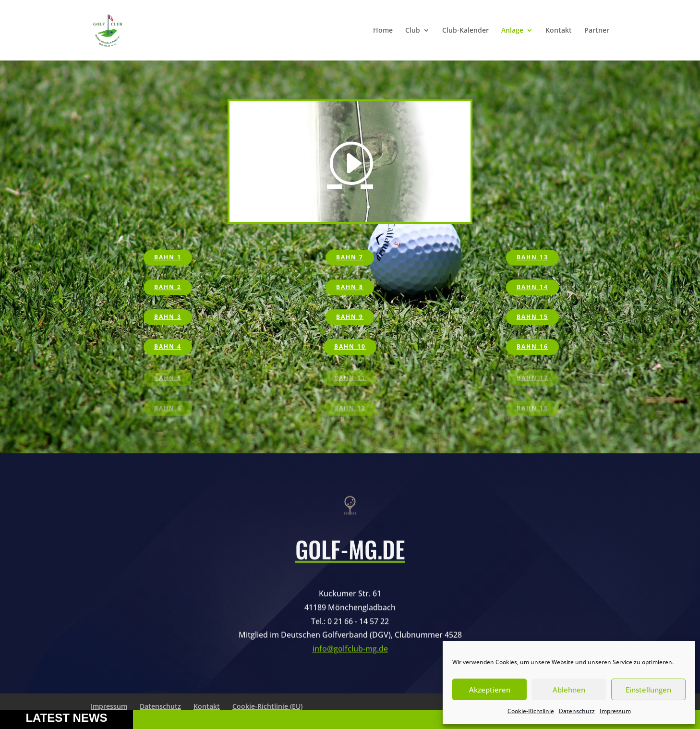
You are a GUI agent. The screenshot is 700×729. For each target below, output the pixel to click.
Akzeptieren (490, 690)
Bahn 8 (350, 287)
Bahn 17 (532, 379)
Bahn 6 (168, 409)
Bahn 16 (532, 347)
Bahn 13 (532, 258)
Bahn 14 (532, 287)
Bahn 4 (168, 347)
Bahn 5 (168, 379)
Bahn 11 (350, 379)
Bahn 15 (532, 318)
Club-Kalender (465, 31)
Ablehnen (569, 690)
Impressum (615, 711)
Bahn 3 (168, 318)
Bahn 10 (350, 347)
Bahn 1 (168, 258)
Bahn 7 (350, 258)
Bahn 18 (532, 409)
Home (383, 31)
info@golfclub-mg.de (350, 668)
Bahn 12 (350, 409)
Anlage (512, 31)
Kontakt (559, 31)
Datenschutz (577, 711)
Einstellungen (648, 690)
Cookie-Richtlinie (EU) (267, 706)
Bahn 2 (168, 287)
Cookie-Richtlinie (531, 711)
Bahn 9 (350, 318)
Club (413, 31)
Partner (597, 31)
